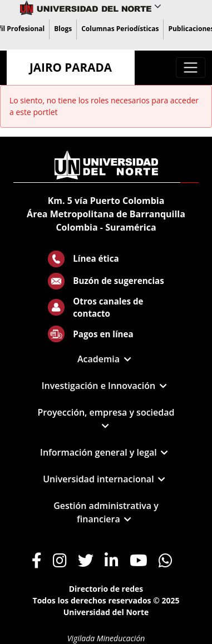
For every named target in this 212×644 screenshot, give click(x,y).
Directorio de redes (106, 589)
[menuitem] (63, 29)
